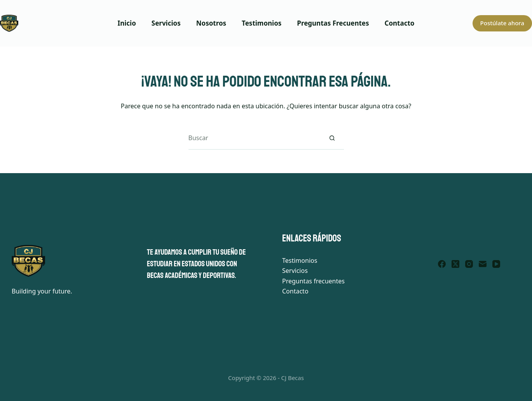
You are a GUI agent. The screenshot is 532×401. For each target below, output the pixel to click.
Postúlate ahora (502, 23)
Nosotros (211, 23)
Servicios (166, 23)
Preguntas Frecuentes (333, 23)
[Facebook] (442, 264)
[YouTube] (496, 264)
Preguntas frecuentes (313, 281)
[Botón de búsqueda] (332, 138)
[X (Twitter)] (455, 264)
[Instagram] (469, 264)
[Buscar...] (255, 138)
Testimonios (262, 23)
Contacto (400, 23)
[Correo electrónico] (483, 264)
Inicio (127, 23)
